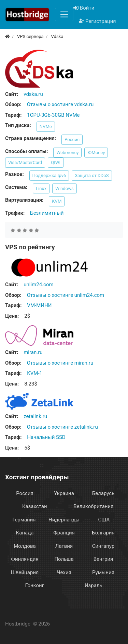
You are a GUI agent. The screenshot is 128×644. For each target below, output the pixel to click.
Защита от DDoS (92, 175)
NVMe (46, 127)
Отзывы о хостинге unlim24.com (66, 295)
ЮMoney (96, 153)
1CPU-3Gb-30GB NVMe (53, 115)
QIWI (56, 162)
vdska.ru (33, 94)
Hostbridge (18, 624)
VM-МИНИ (39, 305)
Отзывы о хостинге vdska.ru (60, 104)
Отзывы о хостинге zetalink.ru (62, 427)
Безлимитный (47, 213)
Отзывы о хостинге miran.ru (60, 363)
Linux (41, 188)
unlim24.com (38, 285)
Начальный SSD (46, 437)
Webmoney (67, 153)
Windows (65, 188)
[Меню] (64, 14)
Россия (72, 140)
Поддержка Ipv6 (49, 175)
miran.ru (33, 352)
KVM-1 (35, 373)
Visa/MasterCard (25, 162)
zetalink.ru (35, 416)
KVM (57, 201)
